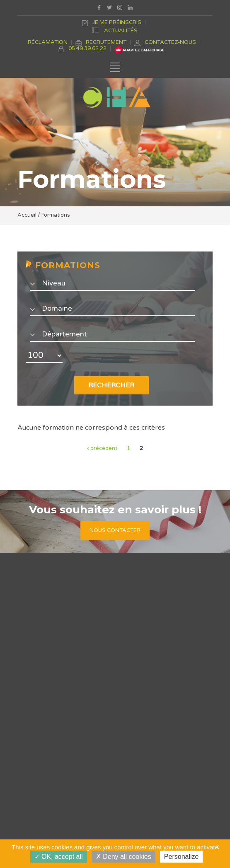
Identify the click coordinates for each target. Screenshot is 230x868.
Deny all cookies (123, 857)
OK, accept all (59, 857)
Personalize (182, 857)
